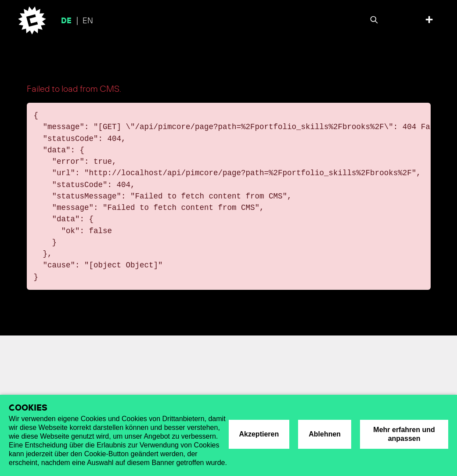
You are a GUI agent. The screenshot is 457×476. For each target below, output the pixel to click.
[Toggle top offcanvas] (429, 21)
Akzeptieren (259, 434)
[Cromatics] (30, 20)
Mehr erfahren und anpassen (404, 434)
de (67, 21)
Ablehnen (325, 434)
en (88, 21)
